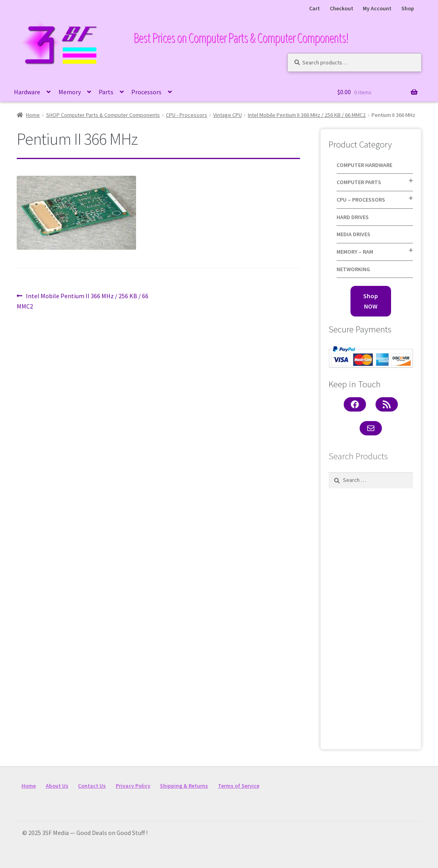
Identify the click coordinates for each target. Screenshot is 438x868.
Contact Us (92, 786)
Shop (408, 8)
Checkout (342, 8)
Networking (353, 269)
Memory (70, 92)
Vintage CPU (228, 115)
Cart (314, 8)
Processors (146, 92)
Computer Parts (359, 182)
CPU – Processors (361, 200)
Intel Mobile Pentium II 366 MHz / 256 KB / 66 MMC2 (307, 115)
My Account (377, 8)
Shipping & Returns (184, 786)
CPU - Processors (187, 115)
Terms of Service (239, 786)
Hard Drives (353, 217)
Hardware (27, 92)
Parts (106, 92)
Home (33, 115)
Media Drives (353, 234)
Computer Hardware (364, 165)
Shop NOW (371, 301)
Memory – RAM (355, 252)
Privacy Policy (133, 786)
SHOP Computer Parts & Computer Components (103, 115)
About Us (57, 786)
